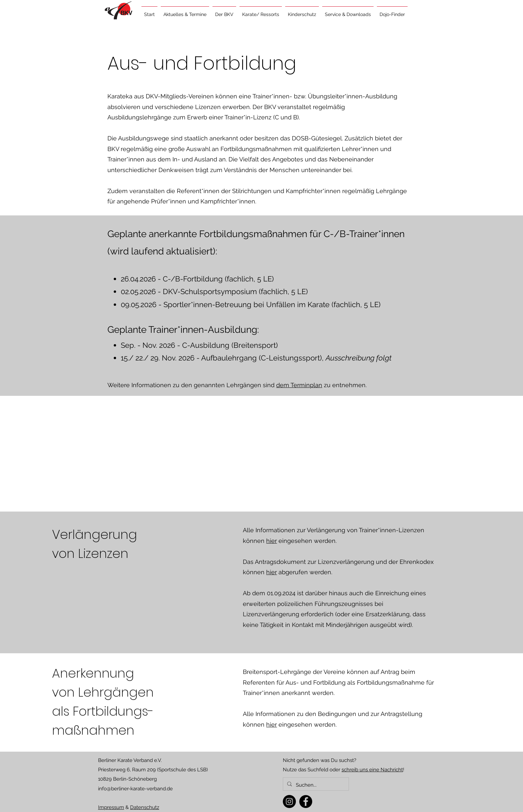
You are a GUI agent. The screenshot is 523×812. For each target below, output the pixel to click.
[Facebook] (306, 801)
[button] (185, 11)
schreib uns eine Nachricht (372, 770)
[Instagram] (289, 801)
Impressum (111, 807)
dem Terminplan (299, 385)
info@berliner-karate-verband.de (135, 789)
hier (272, 541)
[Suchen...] (315, 785)
